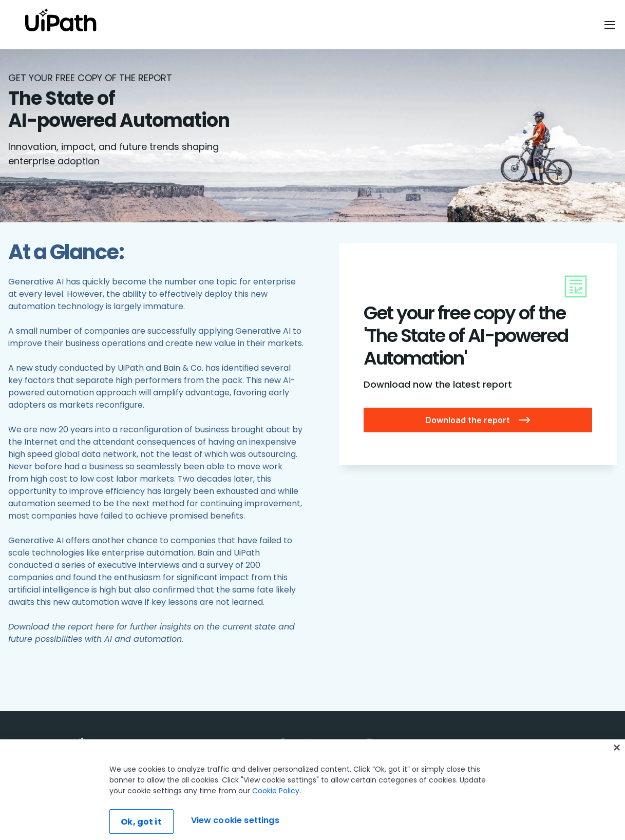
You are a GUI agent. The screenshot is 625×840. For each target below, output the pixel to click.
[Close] (617, 769)
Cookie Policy (276, 812)
